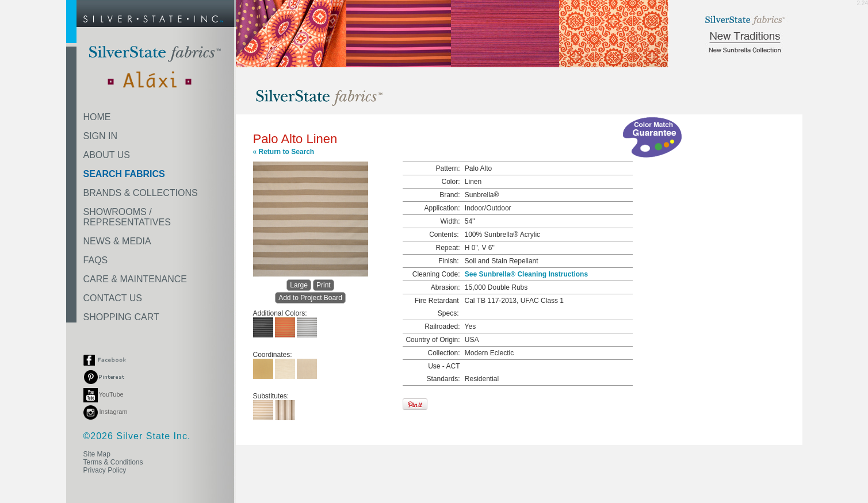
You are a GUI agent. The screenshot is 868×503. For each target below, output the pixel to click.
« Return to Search (284, 152)
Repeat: (448, 248)
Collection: (443, 353)
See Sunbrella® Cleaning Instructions (526, 274)
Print (324, 285)
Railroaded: (442, 327)
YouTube (104, 394)
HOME (97, 117)
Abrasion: (446, 287)
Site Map (97, 454)
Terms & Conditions (113, 462)
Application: (442, 208)
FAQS (96, 260)
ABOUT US (107, 155)
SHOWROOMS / (127, 217)
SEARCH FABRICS (124, 174)
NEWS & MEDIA (117, 241)
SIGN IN (101, 136)
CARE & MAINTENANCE (135, 279)
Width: (450, 221)
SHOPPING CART (121, 317)
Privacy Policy (105, 470)
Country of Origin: (433, 340)
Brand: (450, 195)
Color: (450, 182)
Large (299, 285)
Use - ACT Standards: (443, 373)
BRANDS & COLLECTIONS (141, 193)
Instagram (106, 412)
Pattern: (448, 168)
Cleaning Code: (436, 274)
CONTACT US (113, 298)
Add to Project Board (310, 298)
